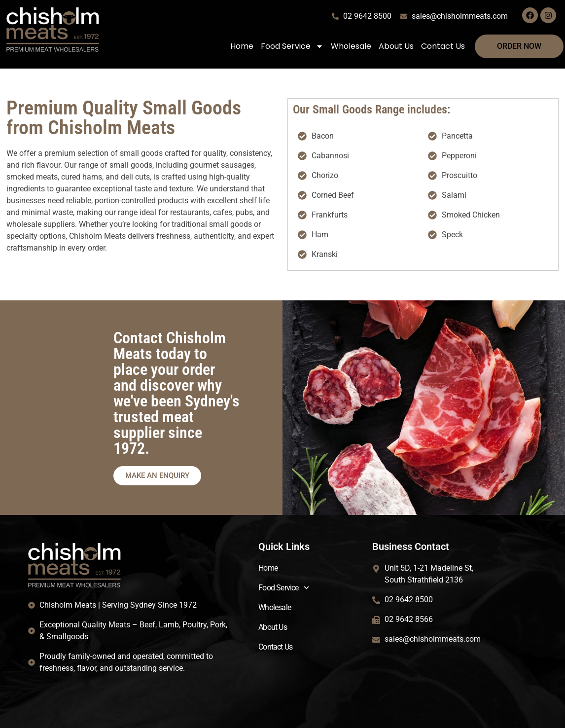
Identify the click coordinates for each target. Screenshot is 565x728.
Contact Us (443, 46)
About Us (396, 46)
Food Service (292, 46)
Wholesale (351, 46)
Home (242, 46)
